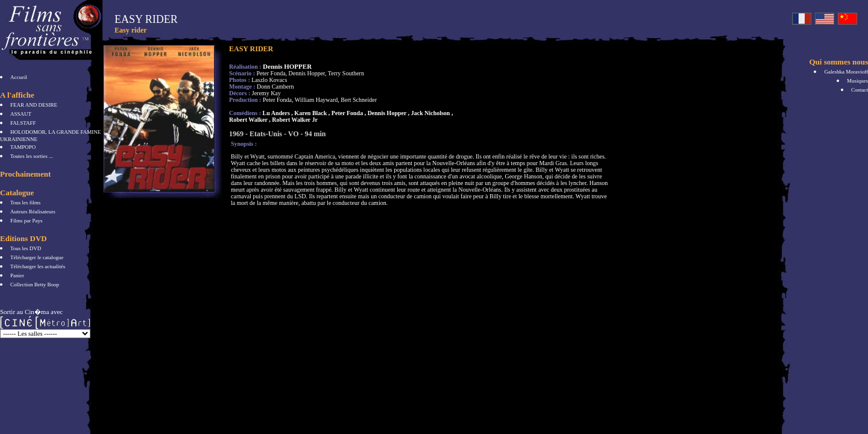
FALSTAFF (23, 123)
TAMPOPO (23, 147)
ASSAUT (21, 114)
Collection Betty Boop (35, 285)
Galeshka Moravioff (846, 72)
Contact (860, 90)
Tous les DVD (26, 248)
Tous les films (25, 203)
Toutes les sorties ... (32, 156)
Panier (17, 275)
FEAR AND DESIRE (34, 105)
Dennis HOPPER (287, 66)
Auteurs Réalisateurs (33, 212)
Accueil (19, 77)
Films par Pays (27, 221)
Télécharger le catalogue (37, 257)
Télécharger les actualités (38, 266)
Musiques (857, 81)
